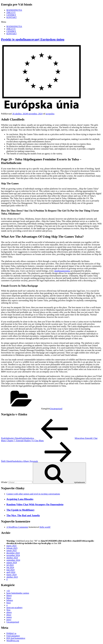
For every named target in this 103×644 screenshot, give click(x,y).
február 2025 (12, 548)
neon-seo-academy (14, 608)
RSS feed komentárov (16, 638)
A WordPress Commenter (17, 527)
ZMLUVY (11, 13)
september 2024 (13, 560)
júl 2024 (10, 565)
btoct (9, 603)
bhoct (9, 598)
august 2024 (12, 563)
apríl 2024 (11, 572)
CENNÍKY (11, 15)
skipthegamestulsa (62, 271)
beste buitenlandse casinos (18, 593)
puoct (9, 620)
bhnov (9, 595)
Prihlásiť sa (11, 633)
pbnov (9, 612)
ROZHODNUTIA (14, 10)
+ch (8, 591)
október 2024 (12, 558)
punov (9, 617)
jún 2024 (10, 567)
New (8, 610)
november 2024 (13, 555)
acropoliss (50, 114)
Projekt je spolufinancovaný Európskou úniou (33, 39)
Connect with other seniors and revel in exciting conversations (33, 494)
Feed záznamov (13, 636)
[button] (51, 22)
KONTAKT (12, 17)
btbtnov (10, 600)
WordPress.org (13, 641)
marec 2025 (11, 546)
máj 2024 (10, 570)
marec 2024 (11, 575)
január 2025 (12, 550)
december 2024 (13, 553)
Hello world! (45, 527)
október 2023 (12, 577)
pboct (9, 615)
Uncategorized (56, 409)
